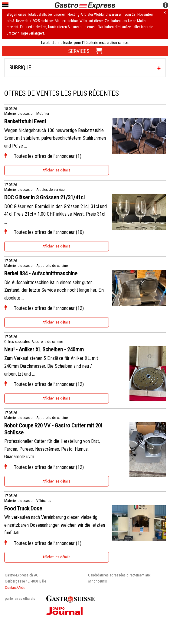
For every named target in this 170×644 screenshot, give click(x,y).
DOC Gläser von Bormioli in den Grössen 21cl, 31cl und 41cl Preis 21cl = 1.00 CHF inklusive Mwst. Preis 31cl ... (56, 214)
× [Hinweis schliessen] (165, 13)
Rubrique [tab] (20, 67)
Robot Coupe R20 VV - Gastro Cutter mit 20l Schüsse (53, 429)
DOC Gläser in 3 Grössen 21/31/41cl (44, 198)
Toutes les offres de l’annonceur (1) (48, 156)
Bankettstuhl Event (25, 121)
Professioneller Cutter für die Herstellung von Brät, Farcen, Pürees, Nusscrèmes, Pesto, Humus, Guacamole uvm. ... (52, 449)
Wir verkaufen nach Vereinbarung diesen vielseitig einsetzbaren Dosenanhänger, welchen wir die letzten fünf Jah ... (55, 525)
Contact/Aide (15, 588)
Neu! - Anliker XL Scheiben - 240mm (44, 350)
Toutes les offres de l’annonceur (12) (49, 308)
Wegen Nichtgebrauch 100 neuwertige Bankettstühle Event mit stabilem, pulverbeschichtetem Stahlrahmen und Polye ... (55, 138)
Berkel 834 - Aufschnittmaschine (41, 274)
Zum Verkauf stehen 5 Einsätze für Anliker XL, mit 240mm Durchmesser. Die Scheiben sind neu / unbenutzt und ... (51, 366)
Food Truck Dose (23, 509)
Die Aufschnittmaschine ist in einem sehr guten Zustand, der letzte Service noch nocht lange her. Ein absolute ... (54, 290)
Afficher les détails (57, 170)
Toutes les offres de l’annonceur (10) (49, 232)
